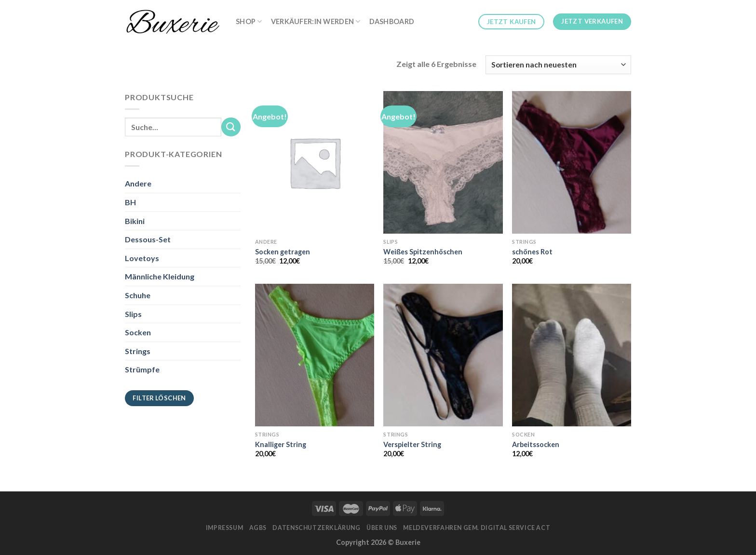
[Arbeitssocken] (572, 355)
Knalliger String (281, 444)
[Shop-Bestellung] (558, 65)
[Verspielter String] (443, 355)
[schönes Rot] (572, 162)
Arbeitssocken (536, 444)
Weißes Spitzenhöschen (423, 252)
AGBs (258, 528)
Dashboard (392, 21)
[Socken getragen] (315, 162)
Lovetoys (142, 258)
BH (130, 202)
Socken (138, 332)
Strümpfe (142, 369)
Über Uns (382, 528)
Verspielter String (412, 444)
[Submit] (231, 127)
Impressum (225, 528)
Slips (133, 314)
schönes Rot (532, 252)
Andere (138, 183)
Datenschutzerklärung (316, 528)
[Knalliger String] (315, 355)
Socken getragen (283, 252)
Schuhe (138, 295)
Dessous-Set (148, 239)
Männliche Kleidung (160, 276)
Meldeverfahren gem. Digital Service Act (477, 528)
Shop (249, 21)
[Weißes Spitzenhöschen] (443, 162)
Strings (138, 351)
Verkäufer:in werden (316, 21)
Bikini (135, 221)
